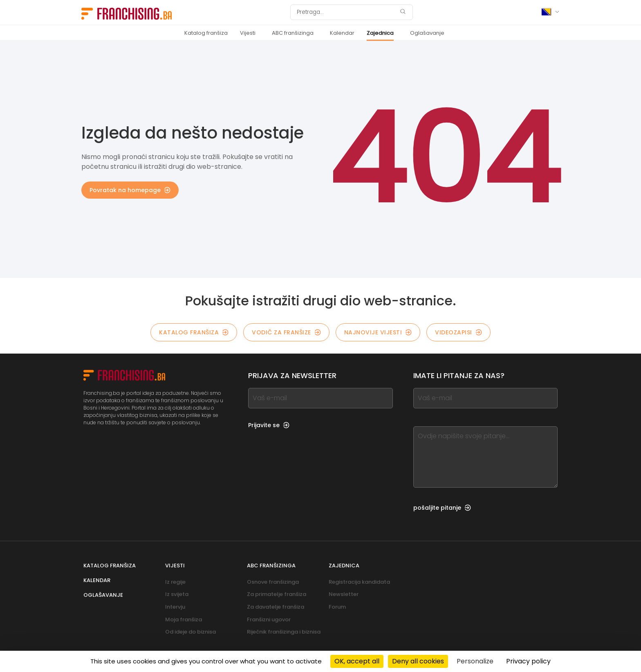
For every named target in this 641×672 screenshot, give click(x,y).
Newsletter (344, 594)
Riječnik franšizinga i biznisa (284, 632)
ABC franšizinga (293, 33)
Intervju (175, 607)
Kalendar (342, 33)
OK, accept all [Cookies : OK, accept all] (357, 661)
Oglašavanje (427, 33)
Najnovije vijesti (378, 332)
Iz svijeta (177, 594)
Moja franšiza (184, 619)
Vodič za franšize (286, 332)
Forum (337, 607)
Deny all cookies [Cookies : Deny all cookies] (418, 661)
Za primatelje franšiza (277, 594)
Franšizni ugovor (269, 619)
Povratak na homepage (130, 190)
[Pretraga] (346, 12)
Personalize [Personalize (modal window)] (475, 661)
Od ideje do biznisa (191, 632)
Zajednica (380, 33)
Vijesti (248, 33)
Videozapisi (458, 332)
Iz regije (175, 582)
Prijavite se (269, 425)
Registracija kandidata (359, 582)
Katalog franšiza (206, 33)
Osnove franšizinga (273, 582)
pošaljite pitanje (442, 508)
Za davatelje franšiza (276, 607)
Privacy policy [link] (528, 661)
